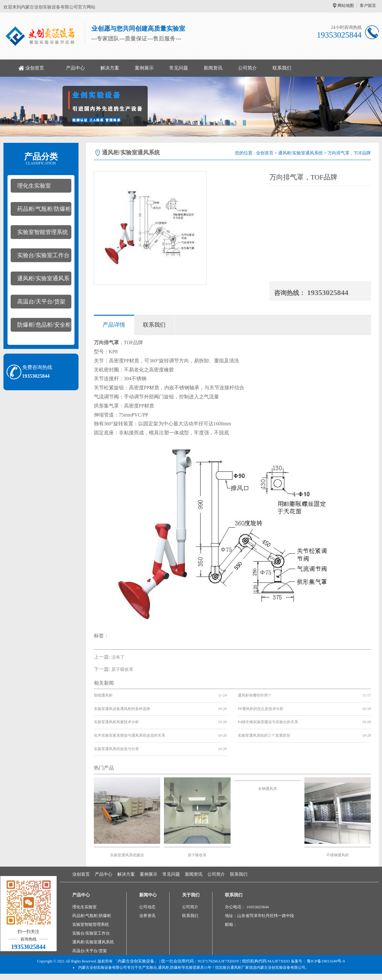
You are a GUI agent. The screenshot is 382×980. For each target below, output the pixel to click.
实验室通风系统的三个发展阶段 (264, 735)
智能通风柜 (103, 695)
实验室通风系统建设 (127, 855)
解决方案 (110, 68)
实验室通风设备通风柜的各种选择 (122, 709)
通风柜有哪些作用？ (255, 695)
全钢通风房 (267, 789)
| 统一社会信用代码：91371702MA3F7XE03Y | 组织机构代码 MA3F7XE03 (224, 961)
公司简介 (247, 68)
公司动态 (147, 907)
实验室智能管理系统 (43, 232)
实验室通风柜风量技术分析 (116, 722)
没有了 (118, 657)
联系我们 (282, 68)
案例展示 (144, 68)
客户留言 (368, 5)
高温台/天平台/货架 (41, 302)
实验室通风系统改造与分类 (116, 749)
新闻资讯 (213, 68)
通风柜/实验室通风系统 (40, 280)
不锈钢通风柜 (338, 855)
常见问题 (179, 68)
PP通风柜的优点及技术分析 (260, 709)
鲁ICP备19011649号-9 (326, 961)
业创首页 (35, 68)
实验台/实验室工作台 (43, 255)
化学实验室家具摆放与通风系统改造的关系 (130, 735)
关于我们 (191, 895)
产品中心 (75, 68)
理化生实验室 (34, 186)
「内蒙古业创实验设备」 (136, 961)
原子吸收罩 (122, 669)
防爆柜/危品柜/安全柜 (44, 325)
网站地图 (346, 5)
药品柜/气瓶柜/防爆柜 (44, 209)
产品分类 (41, 159)
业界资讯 (147, 916)
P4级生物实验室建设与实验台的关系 (268, 722)
